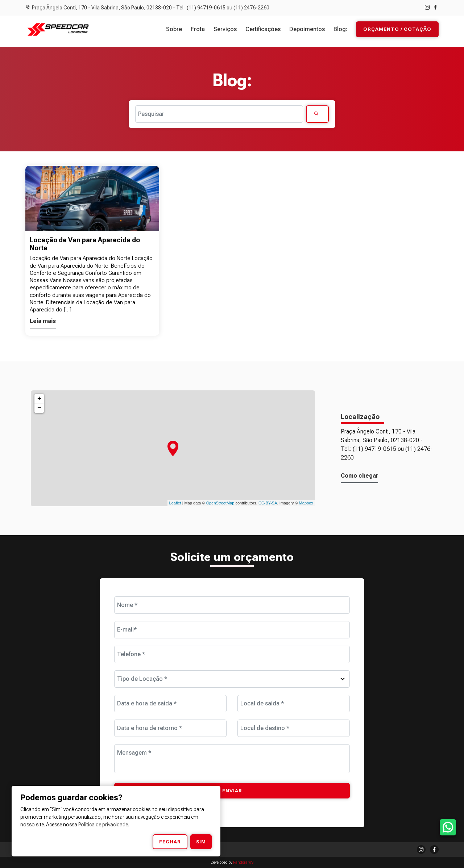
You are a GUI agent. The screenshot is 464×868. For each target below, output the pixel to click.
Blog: (340, 29)
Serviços (225, 29)
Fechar (170, 842)
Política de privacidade (103, 825)
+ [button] (39, 399)
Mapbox (306, 503)
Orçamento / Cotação (397, 29)
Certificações (263, 29)
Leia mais (43, 321)
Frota (198, 29)
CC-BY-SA (268, 503)
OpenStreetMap (220, 503)
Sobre (174, 29)
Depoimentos (307, 29)
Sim (201, 842)
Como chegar (359, 476)
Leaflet (175, 503)
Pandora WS (243, 862)
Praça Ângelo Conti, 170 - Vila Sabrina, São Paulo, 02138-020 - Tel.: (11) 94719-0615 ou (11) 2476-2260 (147, 8)
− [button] (39, 408)
